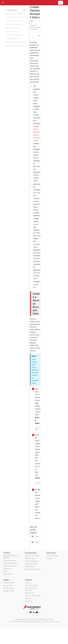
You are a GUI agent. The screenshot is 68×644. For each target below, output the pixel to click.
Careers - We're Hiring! (33, 596)
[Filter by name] (16, 10)
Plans (5, 571)
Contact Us (29, 601)
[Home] (3, 3)
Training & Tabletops (10, 563)
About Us (28, 583)
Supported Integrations (33, 569)
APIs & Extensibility (31, 561)
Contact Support (9, 588)
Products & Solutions (32, 556)
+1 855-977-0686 (37, 619)
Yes (35, 536)
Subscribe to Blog (31, 585)
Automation (7, 569)
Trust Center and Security (50, 621)
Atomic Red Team (52, 556)
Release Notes (30, 566)
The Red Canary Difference (30, 589)
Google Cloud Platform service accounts (37, 132)
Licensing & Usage (31, 564)
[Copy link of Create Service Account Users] (32, 21)
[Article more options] (39, 35)
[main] (35, 277)
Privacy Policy (49, 619)
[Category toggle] (30, 12)
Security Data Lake (10, 561)
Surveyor (49, 558)
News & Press (30, 593)
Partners (28, 598)
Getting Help (8, 585)
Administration (30, 558)
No (35, 542)
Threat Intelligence (10, 566)
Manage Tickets (9, 591)
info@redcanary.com (22, 619)
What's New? (8, 574)
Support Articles (9, 583)
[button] (61, 3)
